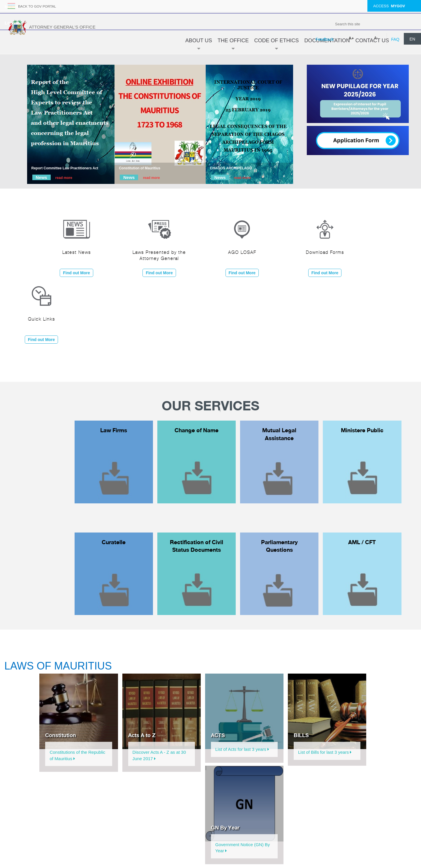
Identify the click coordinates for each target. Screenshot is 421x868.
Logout (12, 23)
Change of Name (197, 430)
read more (64, 178)
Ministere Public (362, 430)
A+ (351, 38)
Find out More (76, 273)
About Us (199, 46)
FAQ (395, 39)
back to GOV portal (39, 6)
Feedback (324, 39)
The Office (233, 46)
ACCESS (389, 6)
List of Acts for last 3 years (242, 749)
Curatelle (114, 542)
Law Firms (114, 430)
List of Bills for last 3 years (325, 752)
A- (376, 38)
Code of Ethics (277, 46)
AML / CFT (362, 542)
